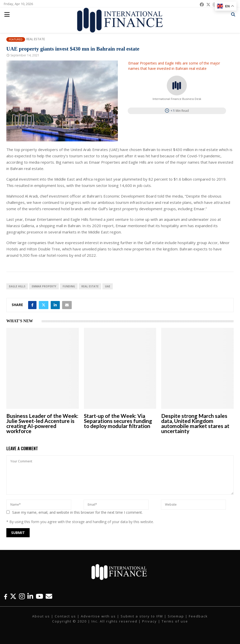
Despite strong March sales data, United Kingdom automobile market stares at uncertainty (195, 423)
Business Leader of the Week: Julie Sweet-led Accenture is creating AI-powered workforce (42, 423)
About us (41, 616)
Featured (16, 39)
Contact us (65, 616)
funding (69, 286)
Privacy (150, 621)
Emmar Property (44, 286)
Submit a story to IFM (142, 616)
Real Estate (36, 39)
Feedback (198, 616)
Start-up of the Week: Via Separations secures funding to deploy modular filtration (118, 421)
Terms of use (175, 621)
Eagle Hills (17, 286)
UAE (108, 286)
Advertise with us (98, 616)
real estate (90, 286)
